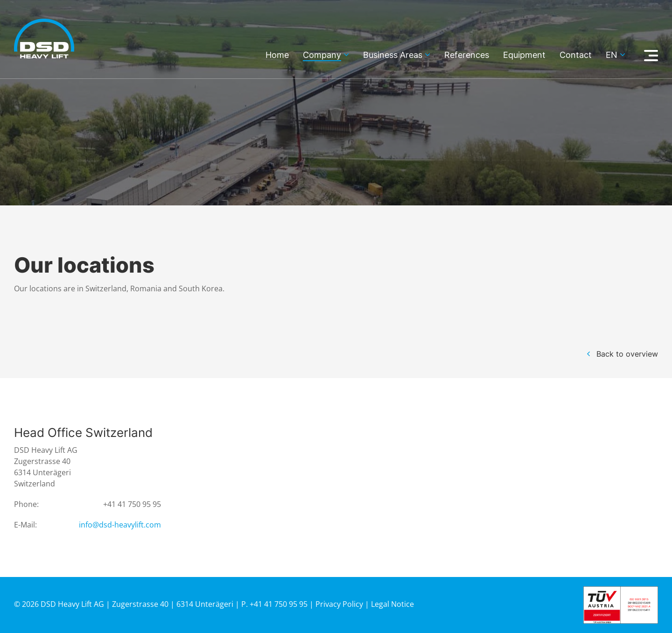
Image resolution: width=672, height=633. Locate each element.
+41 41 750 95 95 (132, 504)
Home (277, 55)
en (612, 55)
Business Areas (393, 55)
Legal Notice (392, 604)
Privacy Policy (339, 604)
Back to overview (627, 354)
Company (322, 55)
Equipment (524, 55)
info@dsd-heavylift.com (120, 525)
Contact (576, 55)
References (467, 55)
